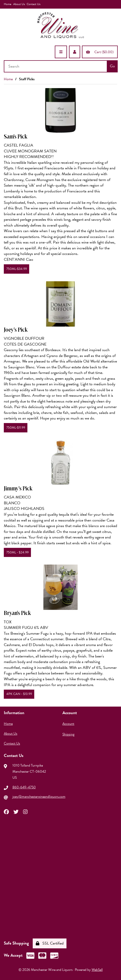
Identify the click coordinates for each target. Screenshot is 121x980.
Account (68, 724)
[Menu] (61, 52)
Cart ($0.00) (100, 52)
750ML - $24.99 (18, 552)
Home (7, 4)
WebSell (97, 970)
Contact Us (33, 4)
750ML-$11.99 (16, 428)
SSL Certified (50, 943)
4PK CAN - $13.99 (19, 694)
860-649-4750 (24, 787)
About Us (19, 4)
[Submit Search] (112, 66)
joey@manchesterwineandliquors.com (39, 797)
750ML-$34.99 (17, 269)
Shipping (68, 734)
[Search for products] (56, 66)
